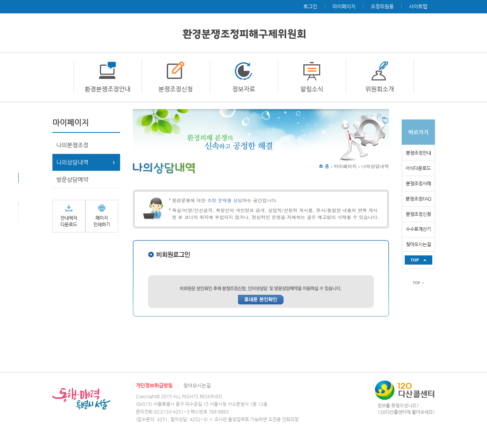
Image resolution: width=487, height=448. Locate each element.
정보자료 (244, 89)
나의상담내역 (72, 162)
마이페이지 (344, 6)
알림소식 (312, 89)
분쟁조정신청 (176, 89)
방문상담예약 (72, 179)
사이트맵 (418, 6)
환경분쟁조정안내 (107, 89)
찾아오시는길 (197, 385)
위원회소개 (380, 89)
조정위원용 (382, 6)
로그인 (310, 6)
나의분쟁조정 (72, 145)
